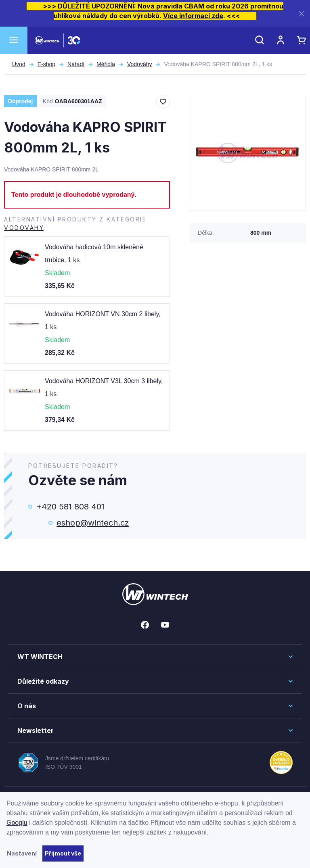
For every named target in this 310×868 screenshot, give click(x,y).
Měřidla (106, 64)
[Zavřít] (302, 14)
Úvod (19, 64)
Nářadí (76, 64)
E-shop (46, 64)
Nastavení (22, 853)
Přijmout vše (63, 853)
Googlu (17, 823)
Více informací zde (193, 16)
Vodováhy (140, 64)
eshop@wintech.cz (93, 523)
